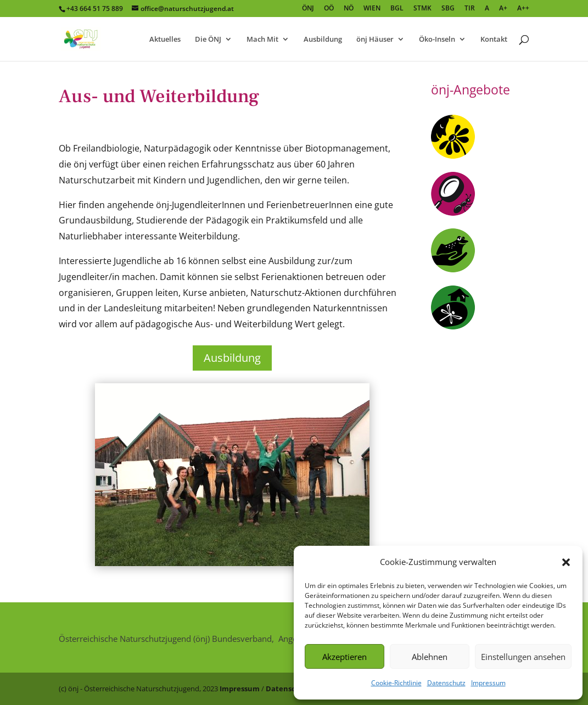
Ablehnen (430, 657)
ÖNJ (308, 9)
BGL (397, 9)
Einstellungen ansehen (523, 657)
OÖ (329, 9)
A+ (503, 9)
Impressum (488, 683)
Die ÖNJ (208, 40)
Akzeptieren (345, 657)
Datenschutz (446, 683)
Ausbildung (323, 40)
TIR (470, 9)
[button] (566, 562)
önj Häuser (375, 40)
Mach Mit (262, 40)
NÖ (349, 9)
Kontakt (494, 40)
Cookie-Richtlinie (396, 683)
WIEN (372, 9)
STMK (422, 9)
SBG (448, 9)
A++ (523, 9)
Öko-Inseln (437, 40)
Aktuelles (165, 40)
